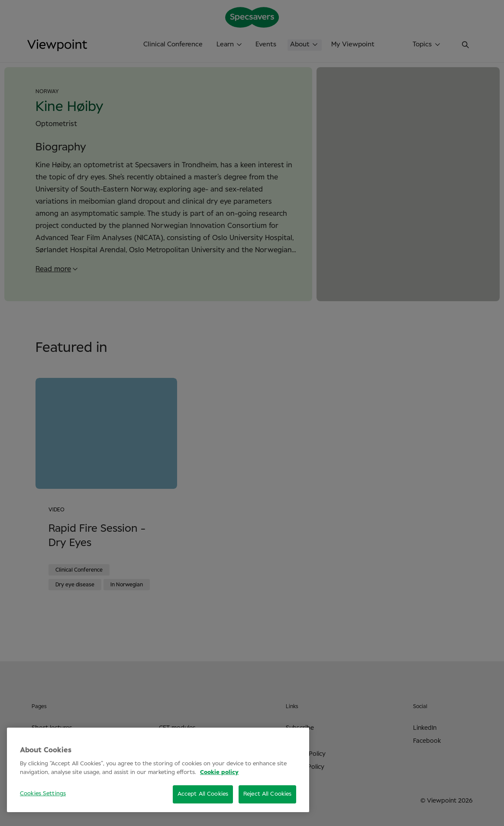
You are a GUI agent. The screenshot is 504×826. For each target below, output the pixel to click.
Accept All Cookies (203, 794)
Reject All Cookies (267, 794)
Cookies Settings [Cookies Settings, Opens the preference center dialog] (43, 794)
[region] (158, 770)
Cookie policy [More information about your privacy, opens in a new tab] (219, 772)
